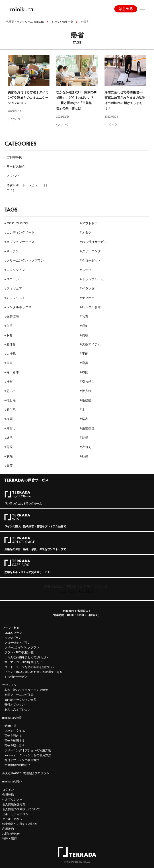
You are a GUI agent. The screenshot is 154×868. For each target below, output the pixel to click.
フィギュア (14, 288)
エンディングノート (21, 232)
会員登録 (8, 795)
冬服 (10, 326)
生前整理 (88, 428)
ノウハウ (15, 119)
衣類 (10, 456)
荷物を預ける (13, 736)
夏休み (11, 344)
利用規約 (8, 829)
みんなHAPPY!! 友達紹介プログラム (26, 773)
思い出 (11, 391)
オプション (9, 685)
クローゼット (91, 260)
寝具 (85, 363)
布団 (85, 372)
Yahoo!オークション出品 (21, 700)
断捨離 (87, 400)
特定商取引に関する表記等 (20, 824)
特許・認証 (9, 839)
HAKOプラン (13, 638)
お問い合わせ (11, 834)
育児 (10, 447)
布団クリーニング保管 (19, 695)
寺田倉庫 (13, 372)
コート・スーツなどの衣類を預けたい (29, 667)
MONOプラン (13, 633)
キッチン (13, 251)
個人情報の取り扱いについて (21, 809)
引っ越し (88, 382)
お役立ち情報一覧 (62, 22)
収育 (10, 335)
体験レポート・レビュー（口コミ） (27, 188)
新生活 (11, 410)
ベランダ (88, 288)
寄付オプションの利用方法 (22, 760)
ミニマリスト (16, 298)
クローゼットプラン (17, 643)
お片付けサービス (94, 242)
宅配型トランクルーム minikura (25, 22)
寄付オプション (15, 705)
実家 (10, 363)
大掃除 (11, 354)
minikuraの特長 (12, 718)
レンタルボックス (19, 307)
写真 (85, 316)
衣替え (87, 447)
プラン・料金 (11, 628)
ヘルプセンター (12, 799)
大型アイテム (91, 344)
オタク (87, 232)
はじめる (126, 9)
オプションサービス (21, 242)
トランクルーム (93, 279)
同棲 (85, 335)
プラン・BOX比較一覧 (19, 652)
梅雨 (10, 419)
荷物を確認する (15, 741)
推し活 (11, 400)
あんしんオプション (17, 709)
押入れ (87, 391)
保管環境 (13, 316)
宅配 (85, 354)
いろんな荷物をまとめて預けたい (26, 657)
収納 (85, 326)
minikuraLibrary (17, 223)
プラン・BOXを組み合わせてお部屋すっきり (34, 672)
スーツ (87, 270)
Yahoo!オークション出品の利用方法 (28, 755)
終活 (10, 438)
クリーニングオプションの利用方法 (28, 750)
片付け (11, 428)
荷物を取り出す (15, 745)
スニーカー (14, 279)
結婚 (85, 438)
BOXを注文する (15, 731)
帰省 (10, 382)
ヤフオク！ (90, 298)
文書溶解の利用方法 (17, 765)
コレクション (16, 270)
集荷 (10, 466)
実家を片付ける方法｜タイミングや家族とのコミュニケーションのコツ (28, 98)
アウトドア (90, 223)
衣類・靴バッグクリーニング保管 (26, 690)
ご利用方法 (9, 726)
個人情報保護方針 (14, 804)
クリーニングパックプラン (25, 260)
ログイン (8, 790)
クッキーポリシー (14, 819)
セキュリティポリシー (17, 814)
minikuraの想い (12, 781)
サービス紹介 (16, 166)
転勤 (85, 456)
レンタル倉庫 (91, 307)
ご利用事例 (14, 157)
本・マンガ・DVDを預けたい (23, 662)
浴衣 (85, 419)
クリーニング (91, 251)
